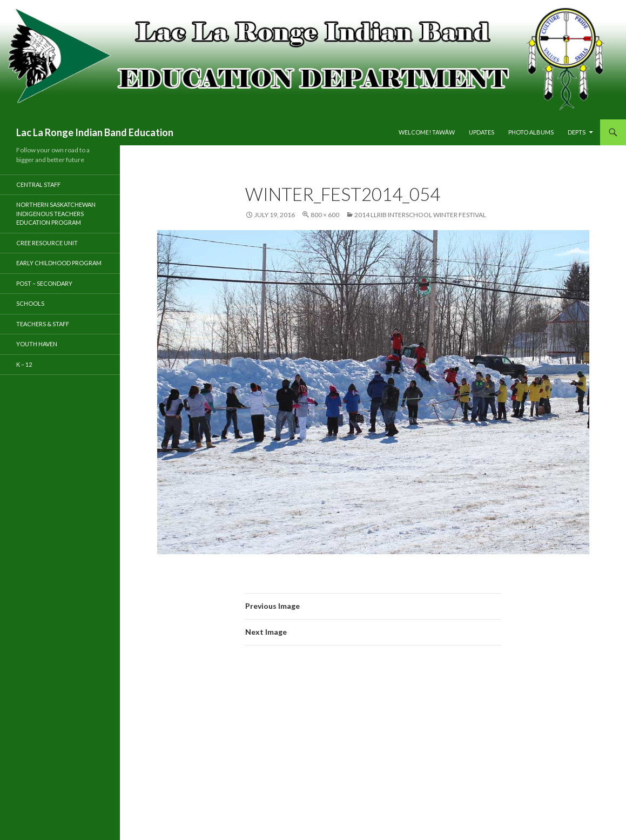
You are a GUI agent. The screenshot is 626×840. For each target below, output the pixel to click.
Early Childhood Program (59, 263)
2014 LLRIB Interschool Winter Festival (420, 215)
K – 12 (24, 364)
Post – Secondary (44, 283)
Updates (482, 132)
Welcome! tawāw (427, 132)
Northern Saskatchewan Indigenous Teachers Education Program (56, 213)
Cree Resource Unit (47, 243)
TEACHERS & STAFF (43, 324)
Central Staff (38, 184)
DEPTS (577, 132)
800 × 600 (325, 215)
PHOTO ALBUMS (531, 132)
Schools (30, 303)
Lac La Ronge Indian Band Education (95, 132)
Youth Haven (37, 344)
